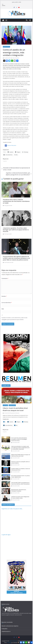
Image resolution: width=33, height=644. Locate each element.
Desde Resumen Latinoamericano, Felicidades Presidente (19, 490)
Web (3, 309)
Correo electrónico (7, 303)
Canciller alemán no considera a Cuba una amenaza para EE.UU (21, 469)
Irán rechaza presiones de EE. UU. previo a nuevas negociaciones (21, 476)
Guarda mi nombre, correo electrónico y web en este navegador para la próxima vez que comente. (14, 319)
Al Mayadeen (4, 629)
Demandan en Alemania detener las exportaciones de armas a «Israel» (16, 169)
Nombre (4, 296)
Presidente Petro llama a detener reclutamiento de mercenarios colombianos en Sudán (16, 201)
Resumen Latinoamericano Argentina (10, 626)
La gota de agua (6, 535)
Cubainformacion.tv (6, 631)
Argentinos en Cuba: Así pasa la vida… (12, 509)
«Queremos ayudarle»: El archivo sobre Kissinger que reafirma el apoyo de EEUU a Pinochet (16, 230)
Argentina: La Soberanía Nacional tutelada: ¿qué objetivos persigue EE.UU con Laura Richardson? (19, 174)
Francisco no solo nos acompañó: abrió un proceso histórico (20, 462)
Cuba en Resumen (16, 58)
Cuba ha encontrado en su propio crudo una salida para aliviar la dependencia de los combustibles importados (20, 448)
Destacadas (5, 405)
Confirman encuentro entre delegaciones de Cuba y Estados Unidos (20, 497)
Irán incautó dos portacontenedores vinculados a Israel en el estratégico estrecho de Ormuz (19, 439)
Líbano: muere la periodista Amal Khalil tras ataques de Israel (15, 409)
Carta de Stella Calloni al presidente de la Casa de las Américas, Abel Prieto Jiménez (20, 483)
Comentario (5, 278)
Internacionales (6, 47)
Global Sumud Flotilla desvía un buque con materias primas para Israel (21, 455)
